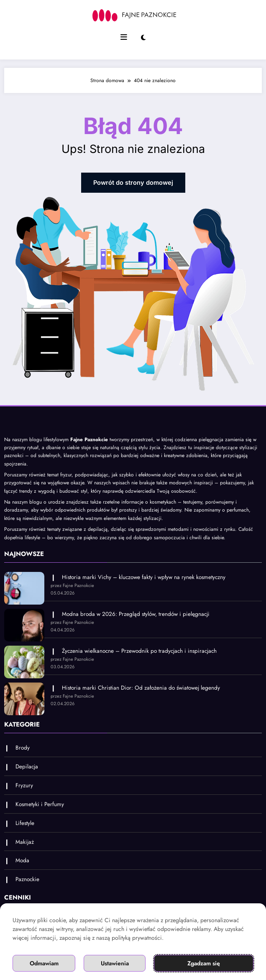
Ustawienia (115, 963)
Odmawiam (44, 963)
